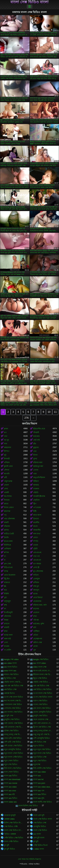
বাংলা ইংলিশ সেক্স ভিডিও (28, 806)
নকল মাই (7, 639)
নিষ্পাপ (7, 451)
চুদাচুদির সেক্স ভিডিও (12, 719)
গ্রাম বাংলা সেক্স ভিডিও (42, 708)
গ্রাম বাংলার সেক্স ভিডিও (13, 712)
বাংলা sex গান (39, 791)
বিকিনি (6, 594)
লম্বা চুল (36, 586)
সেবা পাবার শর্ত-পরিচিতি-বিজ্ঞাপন (29, 859)
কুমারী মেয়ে (8, 466)
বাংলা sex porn (39, 783)
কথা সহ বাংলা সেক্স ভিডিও (14, 701)
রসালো (7, 624)
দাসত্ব (6, 571)
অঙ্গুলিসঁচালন (39, 477)
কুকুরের (36, 447)
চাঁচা (35, 444)
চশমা (35, 616)
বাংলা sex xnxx (10, 791)
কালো (35, 526)
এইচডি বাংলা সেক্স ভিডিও (14, 682)
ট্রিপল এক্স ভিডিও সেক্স (42, 727)
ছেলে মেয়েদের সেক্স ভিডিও (43, 719)
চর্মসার (6, 530)
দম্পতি (36, 541)
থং (5, 556)
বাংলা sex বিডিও (40, 794)
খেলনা (36, 470)
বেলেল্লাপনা (38, 639)
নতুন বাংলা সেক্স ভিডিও (42, 753)
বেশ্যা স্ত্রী (36, 567)
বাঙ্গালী (7, 627)
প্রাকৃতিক (36, 500)
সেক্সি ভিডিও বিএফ (41, 845)
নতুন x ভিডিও (39, 746)
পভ (5, 515)
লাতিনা (36, 575)
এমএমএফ (37, 560)
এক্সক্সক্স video (9, 819)
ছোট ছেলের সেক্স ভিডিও (13, 723)
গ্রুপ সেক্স (7, 564)
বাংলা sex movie (11, 783)
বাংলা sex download (12, 779)
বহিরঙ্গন (7, 526)
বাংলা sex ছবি (9, 794)
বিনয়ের (7, 500)
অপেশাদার (8, 496)
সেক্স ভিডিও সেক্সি (11, 826)
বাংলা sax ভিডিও (11, 776)
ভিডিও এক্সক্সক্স (10, 834)
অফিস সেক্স (38, 642)
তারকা (36, 545)
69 (5, 586)
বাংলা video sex (10, 802)
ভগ (5, 432)
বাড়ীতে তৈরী (9, 534)
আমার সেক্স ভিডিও (11, 674)
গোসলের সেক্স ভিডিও (12, 708)
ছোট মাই (36, 440)
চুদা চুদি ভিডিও (9, 849)
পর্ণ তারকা (37, 507)
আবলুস (36, 590)
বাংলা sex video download (43, 787)
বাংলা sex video (10, 787)
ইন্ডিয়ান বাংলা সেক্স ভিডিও (43, 674)
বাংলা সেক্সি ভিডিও (11, 841)
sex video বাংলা (10, 663)
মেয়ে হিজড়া (38, 597)
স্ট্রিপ (35, 504)
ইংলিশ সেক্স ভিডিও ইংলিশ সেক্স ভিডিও (14, 823)
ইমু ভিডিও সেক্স (10, 678)
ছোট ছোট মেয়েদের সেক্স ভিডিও (43, 723)
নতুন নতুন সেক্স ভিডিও (42, 749)
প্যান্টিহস (36, 631)
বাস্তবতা (7, 582)
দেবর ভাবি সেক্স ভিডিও (13, 738)
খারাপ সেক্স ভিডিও (40, 701)
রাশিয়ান (36, 582)
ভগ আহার (37, 564)
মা (5, 560)
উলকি (6, 537)
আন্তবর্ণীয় (37, 530)
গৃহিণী (35, 549)
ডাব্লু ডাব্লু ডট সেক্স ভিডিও (43, 734)
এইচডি (36, 492)
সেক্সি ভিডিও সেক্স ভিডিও (14, 838)
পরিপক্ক (36, 620)
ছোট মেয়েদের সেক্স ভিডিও (14, 727)
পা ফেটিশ (7, 650)
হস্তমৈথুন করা (38, 466)
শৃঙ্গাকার (36, 485)
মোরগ (36, 537)
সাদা (6, 444)
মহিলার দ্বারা (38, 462)
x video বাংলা (39, 849)
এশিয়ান (7, 462)
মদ (5, 609)
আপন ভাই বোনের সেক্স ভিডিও (43, 671)
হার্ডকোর (36, 436)
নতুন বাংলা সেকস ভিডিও (14, 753)
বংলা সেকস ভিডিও (11, 772)
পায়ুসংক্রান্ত (8, 481)
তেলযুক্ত (37, 579)
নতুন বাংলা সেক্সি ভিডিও (13, 757)
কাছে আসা (37, 515)
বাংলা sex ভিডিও (11, 798)
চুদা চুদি (36, 841)
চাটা (35, 627)
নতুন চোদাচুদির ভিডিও (12, 749)
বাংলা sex (37, 776)
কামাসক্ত (7, 511)
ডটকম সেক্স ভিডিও (11, 731)
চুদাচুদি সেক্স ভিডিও (40, 716)
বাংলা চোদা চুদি (39, 815)
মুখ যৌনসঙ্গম (38, 571)
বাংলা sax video (40, 772)
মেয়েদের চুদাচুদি (10, 815)
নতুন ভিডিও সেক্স (40, 757)
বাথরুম (7, 646)
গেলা (6, 642)
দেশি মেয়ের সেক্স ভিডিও (13, 746)
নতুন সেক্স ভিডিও (40, 761)
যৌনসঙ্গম (7, 616)
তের (35, 451)
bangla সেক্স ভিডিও (41, 659)
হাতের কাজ (8, 541)
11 (55, 412)
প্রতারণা (36, 612)
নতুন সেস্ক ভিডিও (11, 764)
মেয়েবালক (37, 601)
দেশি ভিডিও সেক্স (40, 742)
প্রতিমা (36, 635)
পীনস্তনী (36, 432)
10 (49, 412)
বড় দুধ (6, 440)
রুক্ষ (5, 605)
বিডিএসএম (8, 567)
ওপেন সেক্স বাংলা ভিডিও (13, 697)
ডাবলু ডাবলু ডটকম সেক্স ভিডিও (43, 731)
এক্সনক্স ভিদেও (9, 693)
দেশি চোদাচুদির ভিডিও (42, 738)
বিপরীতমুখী (8, 612)
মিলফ (35, 455)
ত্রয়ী (5, 477)
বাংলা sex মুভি (39, 798)
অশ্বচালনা (7, 447)
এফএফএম (37, 552)
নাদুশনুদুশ (7, 601)
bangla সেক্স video (11, 659)
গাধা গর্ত (36, 556)
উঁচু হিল (7, 579)
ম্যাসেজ (36, 609)
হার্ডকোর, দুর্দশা (39, 624)
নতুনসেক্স (37, 764)
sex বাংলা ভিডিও (11, 667)
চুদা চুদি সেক (8, 716)
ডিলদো (36, 519)
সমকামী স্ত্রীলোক (39, 496)
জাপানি (7, 474)
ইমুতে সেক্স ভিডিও (40, 678)
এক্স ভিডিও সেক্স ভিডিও (42, 689)
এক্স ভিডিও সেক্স (10, 689)
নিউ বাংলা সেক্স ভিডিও (13, 768)
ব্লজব (6, 429)
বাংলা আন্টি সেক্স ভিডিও (42, 802)
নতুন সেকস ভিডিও (11, 761)
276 (27, 418)
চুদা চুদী (7, 845)
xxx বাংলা (37, 834)
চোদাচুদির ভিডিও (40, 826)
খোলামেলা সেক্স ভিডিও (13, 704)
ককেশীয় (36, 522)
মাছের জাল (8, 635)
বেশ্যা (6, 489)
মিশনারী (7, 459)
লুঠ (5, 455)
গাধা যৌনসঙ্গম (9, 519)
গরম (35, 474)
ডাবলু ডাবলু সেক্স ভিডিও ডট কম (14, 734)
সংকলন (36, 489)
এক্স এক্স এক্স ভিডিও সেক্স (14, 686)
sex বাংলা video (40, 663)
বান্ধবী (6, 522)
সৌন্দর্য (7, 470)
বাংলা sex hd (38, 779)
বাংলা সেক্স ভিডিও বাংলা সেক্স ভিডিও (14, 830)
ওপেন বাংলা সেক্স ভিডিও (43, 693)
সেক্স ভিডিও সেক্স (40, 823)
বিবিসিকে (7, 545)
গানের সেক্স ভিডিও (40, 704)
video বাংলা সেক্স (40, 667)
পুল (35, 650)
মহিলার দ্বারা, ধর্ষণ (40, 605)
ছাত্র (5, 590)
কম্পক (6, 552)
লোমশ (6, 485)
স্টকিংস (36, 481)
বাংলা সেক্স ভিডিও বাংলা (29, 2)
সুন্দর (35, 459)
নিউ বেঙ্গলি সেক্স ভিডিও (42, 768)
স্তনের (35, 594)
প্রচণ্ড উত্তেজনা (10, 575)
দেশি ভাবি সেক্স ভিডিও (12, 742)
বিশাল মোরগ (9, 507)
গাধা (6, 436)
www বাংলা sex (10, 671)
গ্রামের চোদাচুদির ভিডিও (42, 712)
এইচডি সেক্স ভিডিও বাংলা (43, 682)
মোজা (35, 646)
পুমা (5, 597)
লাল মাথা (37, 534)
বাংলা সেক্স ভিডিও (40, 830)
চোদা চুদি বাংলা (39, 838)
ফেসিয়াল (7, 549)
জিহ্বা (6, 620)
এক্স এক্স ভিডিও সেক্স (41, 686)
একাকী (6, 492)
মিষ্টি (35, 511)
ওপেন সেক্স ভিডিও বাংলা (43, 697)
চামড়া (6, 504)
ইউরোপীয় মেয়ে (39, 429)
